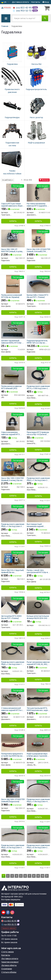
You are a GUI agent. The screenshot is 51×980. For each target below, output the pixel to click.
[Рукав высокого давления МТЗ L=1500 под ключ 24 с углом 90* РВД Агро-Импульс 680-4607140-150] (39, 375)
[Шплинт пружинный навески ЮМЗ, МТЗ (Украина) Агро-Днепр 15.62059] (13, 330)
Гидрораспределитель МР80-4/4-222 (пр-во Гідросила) (37, 342)
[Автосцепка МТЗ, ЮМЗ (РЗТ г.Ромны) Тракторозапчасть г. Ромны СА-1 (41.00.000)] (13, 605)
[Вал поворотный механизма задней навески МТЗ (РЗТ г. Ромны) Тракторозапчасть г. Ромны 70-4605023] (39, 513)
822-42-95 (23, 8)
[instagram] (12, 912)
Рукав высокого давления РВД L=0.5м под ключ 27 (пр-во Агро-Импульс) (38, 846)
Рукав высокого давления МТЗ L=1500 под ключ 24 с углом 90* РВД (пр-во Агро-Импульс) (38, 387)
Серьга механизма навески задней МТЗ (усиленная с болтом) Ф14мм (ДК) (11, 433)
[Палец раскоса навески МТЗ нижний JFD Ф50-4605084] (13, 375)
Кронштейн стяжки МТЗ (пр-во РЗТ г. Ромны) (37, 296)
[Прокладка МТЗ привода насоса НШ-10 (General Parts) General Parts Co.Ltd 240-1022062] (39, 421)
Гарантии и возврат (10, 962)
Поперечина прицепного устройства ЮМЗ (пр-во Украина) (12, 755)
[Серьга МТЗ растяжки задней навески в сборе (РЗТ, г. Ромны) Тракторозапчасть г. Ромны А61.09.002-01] (13, 193)
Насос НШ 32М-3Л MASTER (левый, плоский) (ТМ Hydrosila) (38, 250)
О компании (7, 969)
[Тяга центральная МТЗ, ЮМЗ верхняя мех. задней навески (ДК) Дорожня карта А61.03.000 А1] (39, 697)
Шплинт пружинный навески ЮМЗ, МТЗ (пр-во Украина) (13, 342)
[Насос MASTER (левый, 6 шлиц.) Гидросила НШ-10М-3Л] (13, 238)
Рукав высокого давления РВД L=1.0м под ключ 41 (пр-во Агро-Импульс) (38, 800)
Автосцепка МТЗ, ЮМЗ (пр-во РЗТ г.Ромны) (11, 617)
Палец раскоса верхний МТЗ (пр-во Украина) (12, 296)
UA (4, 2)
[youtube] (3, 912)
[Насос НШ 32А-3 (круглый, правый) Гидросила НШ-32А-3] (13, 559)
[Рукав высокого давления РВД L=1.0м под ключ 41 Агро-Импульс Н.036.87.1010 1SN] (39, 788)
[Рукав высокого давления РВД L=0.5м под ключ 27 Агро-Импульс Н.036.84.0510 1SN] (39, 834)
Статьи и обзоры (9, 972)
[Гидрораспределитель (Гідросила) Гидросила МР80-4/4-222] (39, 330)
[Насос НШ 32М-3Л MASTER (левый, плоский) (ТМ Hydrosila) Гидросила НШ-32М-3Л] (38, 238)
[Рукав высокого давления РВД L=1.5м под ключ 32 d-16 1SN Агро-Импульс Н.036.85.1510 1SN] (39, 467)
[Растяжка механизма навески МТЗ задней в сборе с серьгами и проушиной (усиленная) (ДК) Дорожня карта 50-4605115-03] (39, 193)
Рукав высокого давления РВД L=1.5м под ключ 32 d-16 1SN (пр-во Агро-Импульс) (38, 479)
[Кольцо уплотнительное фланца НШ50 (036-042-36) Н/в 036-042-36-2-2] (39, 605)
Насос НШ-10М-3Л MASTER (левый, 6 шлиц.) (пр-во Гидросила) (12, 250)
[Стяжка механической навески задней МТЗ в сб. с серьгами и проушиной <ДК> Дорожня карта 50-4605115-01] (13, 697)
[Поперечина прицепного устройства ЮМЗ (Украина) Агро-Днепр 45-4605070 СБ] (13, 743)
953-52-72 (23, 11)
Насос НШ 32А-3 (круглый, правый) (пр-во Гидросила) (13, 571)
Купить (13, 221)
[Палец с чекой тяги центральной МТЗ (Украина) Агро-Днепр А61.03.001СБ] (39, 559)
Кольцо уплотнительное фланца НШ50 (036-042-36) (38, 617)
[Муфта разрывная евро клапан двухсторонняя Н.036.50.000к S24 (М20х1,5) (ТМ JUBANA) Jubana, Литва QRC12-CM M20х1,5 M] (39, 743)
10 (42, 876)
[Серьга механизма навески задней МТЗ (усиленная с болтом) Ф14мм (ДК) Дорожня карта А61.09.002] (13, 421)
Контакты (36, 2)
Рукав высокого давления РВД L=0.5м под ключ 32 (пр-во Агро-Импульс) (13, 846)
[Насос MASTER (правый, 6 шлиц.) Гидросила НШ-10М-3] (13, 467)
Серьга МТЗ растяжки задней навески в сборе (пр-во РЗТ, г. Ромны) (12, 205)
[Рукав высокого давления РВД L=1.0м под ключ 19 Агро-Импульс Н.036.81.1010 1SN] (13, 651)
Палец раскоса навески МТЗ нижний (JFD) (11, 387)
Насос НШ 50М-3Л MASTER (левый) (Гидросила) (13, 800)
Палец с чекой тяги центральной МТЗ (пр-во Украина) (38, 571)
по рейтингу (8, 180)
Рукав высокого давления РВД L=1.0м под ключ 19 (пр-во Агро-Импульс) (13, 663)
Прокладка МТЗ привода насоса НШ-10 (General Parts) (38, 433)
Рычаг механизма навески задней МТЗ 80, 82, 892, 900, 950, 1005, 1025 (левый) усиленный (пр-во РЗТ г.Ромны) (38, 663)
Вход (46, 2)
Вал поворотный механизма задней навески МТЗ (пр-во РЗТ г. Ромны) (38, 525)
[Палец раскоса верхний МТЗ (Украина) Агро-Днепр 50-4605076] (13, 284)
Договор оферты (9, 965)
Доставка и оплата (20, 2)
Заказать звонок (9, 928)
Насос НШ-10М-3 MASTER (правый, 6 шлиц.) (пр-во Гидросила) (12, 479)
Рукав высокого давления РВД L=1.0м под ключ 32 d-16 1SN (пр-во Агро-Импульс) (13, 525)
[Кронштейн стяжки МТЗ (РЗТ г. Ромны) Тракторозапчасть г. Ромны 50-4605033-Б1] (39, 284)
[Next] (47, 876)
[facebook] (8, 912)
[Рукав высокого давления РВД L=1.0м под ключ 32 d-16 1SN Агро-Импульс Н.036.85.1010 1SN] (13, 513)
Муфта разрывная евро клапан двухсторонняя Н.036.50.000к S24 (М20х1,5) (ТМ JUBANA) (37, 755)
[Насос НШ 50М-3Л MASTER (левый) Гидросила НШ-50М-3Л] (13, 788)
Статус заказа (8, 952)
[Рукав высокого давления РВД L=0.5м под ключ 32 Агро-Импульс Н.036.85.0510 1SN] (13, 834)
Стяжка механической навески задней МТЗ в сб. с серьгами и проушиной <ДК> (13, 709)
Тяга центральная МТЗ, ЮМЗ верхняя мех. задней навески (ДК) (38, 709)
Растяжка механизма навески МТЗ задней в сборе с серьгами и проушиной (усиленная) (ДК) (37, 205)
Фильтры (44, 180)
